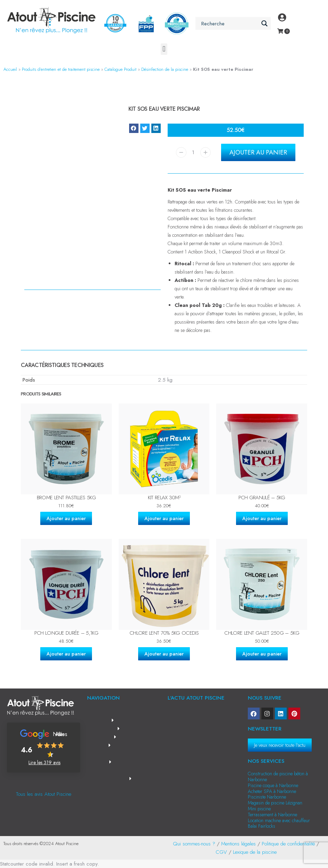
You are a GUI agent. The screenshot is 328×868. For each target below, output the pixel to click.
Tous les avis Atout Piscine (44, 794)
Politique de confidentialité (288, 844)
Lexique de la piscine (255, 852)
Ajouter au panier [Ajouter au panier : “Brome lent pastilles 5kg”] (66, 518)
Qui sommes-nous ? (194, 844)
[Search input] (229, 23)
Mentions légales (238, 844)
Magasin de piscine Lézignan (275, 803)
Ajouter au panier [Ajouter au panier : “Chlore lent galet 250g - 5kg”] (262, 654)
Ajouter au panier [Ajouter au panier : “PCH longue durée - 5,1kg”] (66, 654)
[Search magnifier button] (264, 23)
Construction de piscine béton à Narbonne (278, 777)
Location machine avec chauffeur (279, 820)
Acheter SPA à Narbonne (272, 791)
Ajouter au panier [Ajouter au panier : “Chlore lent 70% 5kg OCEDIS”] (164, 654)
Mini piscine (259, 809)
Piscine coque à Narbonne (273, 785)
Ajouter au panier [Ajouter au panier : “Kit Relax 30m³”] (164, 518)
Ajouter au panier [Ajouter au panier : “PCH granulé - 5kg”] (262, 518)
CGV (221, 852)
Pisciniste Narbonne (267, 797)
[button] (164, 49)
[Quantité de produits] (193, 152)
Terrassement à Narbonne (272, 815)
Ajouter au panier (258, 152)
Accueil (10, 69)
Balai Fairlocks (262, 826)
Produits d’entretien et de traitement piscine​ (61, 69)
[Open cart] (280, 31)
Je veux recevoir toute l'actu (280, 745)
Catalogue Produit (120, 69)
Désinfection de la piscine (165, 69)
